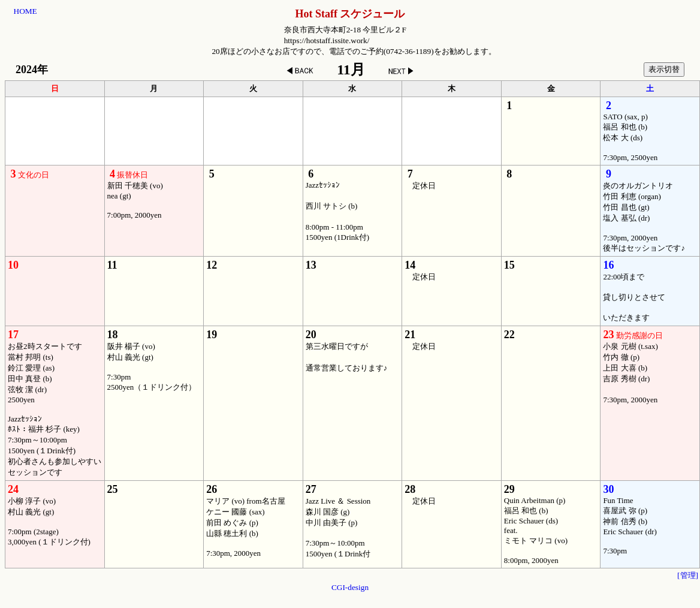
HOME (25, 11)
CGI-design (350, 587)
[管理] (688, 575)
